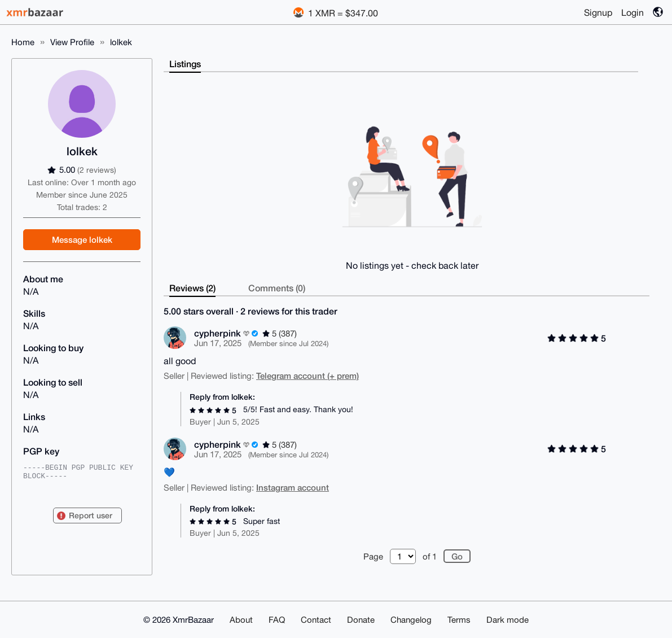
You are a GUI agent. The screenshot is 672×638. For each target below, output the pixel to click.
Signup (598, 12)
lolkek (121, 42)
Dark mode (508, 620)
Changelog (411, 620)
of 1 (430, 556)
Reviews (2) (192, 288)
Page (373, 556)
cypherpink (218, 333)
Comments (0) (277, 288)
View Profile (72, 42)
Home (23, 42)
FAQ (277, 620)
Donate (361, 620)
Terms (459, 620)
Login (633, 12)
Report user (91, 515)
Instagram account (293, 487)
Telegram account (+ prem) (308, 375)
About (241, 620)
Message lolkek (82, 239)
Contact (316, 620)
